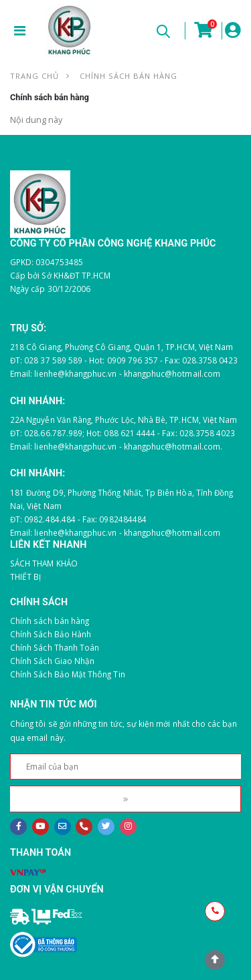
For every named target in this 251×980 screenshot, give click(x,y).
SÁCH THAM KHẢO (44, 563)
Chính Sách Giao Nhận (52, 661)
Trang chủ (34, 76)
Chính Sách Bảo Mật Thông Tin (68, 674)
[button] (163, 34)
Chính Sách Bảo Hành (51, 634)
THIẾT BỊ (25, 577)
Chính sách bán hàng (50, 621)
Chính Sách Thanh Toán (55, 647)
